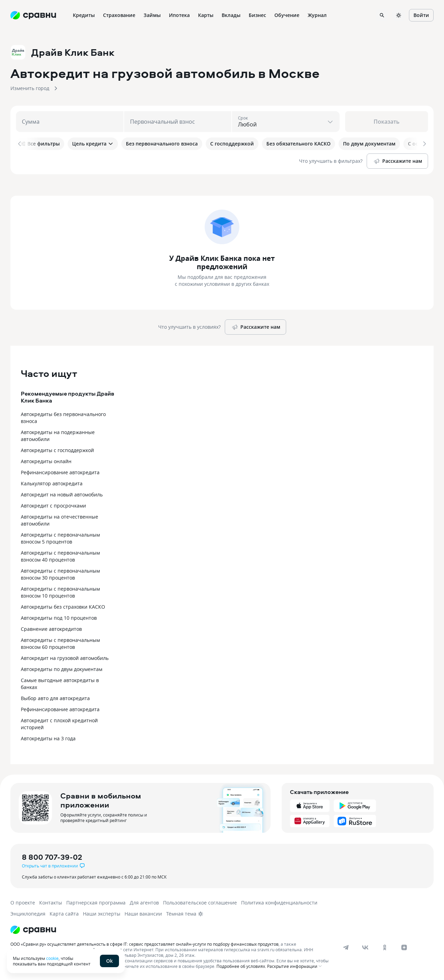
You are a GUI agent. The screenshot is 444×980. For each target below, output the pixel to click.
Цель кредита (93, 144)
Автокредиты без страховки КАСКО (63, 607)
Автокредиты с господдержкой (57, 450)
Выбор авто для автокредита (55, 698)
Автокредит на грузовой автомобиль (65, 658)
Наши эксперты (102, 914)
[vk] (365, 947)
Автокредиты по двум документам (62, 669)
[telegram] (346, 947)
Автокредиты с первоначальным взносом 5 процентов (60, 538)
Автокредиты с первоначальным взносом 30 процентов (60, 574)
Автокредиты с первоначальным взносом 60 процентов (60, 643)
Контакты (51, 903)
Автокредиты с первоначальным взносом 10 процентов (60, 592)
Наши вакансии (143, 914)
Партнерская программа (96, 903)
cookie (52, 958)
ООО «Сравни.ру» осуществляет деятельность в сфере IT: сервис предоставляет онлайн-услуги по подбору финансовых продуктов (144, 944)
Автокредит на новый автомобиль (62, 495)
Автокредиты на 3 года (48, 738)
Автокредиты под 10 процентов (59, 618)
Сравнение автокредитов (51, 629)
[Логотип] (33, 930)
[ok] (385, 947)
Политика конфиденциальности (279, 903)
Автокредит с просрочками (53, 506)
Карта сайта (64, 914)
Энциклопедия (28, 914)
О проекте (23, 903)
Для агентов (144, 903)
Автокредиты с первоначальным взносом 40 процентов (60, 556)
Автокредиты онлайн (46, 461)
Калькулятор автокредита (52, 483)
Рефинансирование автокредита (60, 472)
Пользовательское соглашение (200, 903)
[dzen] (404, 947)
